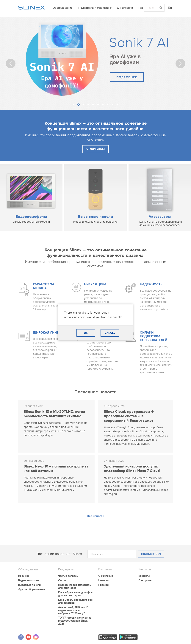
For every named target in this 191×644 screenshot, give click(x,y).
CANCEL (110, 333)
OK (86, 333)
